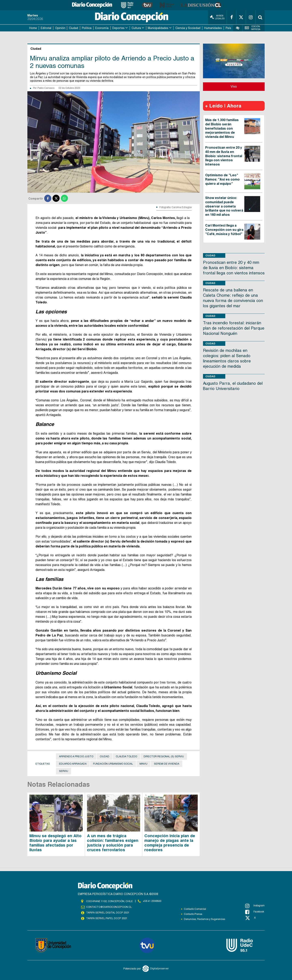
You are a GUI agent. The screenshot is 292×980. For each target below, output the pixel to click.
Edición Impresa (253, 28)
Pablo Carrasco (46, 88)
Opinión (60, 28)
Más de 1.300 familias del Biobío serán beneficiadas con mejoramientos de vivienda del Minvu (222, 128)
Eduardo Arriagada (73, 764)
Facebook (255, 912)
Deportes (118, 28)
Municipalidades (158, 28)
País (228, 28)
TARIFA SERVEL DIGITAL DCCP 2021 (108, 913)
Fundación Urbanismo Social (113, 764)
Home (33, 28)
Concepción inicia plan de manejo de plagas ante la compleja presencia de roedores (170, 843)
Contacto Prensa (193, 914)
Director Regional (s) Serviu (164, 756)
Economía (102, 28)
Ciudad (74, 28)
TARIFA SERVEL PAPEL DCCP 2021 (106, 918)
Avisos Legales (217, 17)
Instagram (255, 906)
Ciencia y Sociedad (188, 28)
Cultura (136, 28)
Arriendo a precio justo (76, 756)
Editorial (46, 28)
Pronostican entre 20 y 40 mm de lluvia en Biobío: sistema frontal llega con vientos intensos (224, 156)
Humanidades (213, 28)
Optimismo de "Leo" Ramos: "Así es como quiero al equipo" (222, 179)
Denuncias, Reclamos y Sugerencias (205, 919)
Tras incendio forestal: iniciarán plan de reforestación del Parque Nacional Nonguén (234, 328)
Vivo (234, 87)
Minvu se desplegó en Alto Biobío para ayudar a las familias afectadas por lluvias (55, 843)
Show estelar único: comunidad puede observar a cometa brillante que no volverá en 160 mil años (224, 206)
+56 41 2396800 (152, 901)
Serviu (64, 771)
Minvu (143, 764)
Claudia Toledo (126, 756)
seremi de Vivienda (167, 764)
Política (87, 28)
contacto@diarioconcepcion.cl (109, 907)
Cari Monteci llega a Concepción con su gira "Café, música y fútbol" (224, 230)
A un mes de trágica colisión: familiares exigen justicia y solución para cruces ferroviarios (113, 843)
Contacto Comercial (195, 909)
